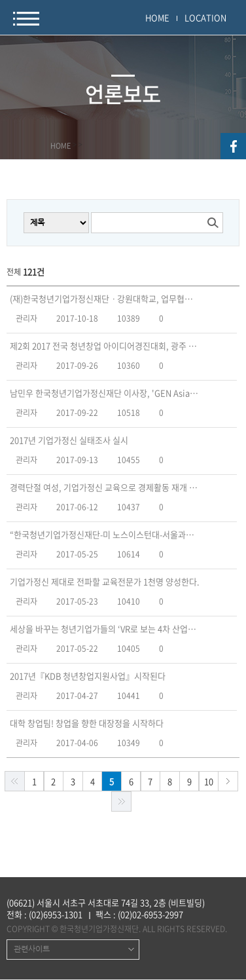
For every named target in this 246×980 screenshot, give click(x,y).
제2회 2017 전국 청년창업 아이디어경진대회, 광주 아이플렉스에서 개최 (105, 346)
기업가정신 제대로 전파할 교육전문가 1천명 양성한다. (105, 582)
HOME (157, 17)
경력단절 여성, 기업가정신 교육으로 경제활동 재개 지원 (105, 487)
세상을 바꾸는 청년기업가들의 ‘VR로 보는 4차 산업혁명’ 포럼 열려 (105, 629)
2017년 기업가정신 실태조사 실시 (69, 440)
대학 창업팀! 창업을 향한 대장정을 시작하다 (87, 723)
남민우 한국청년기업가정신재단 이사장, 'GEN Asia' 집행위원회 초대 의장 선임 (105, 393)
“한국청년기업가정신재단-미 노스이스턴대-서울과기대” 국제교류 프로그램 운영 (105, 535)
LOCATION (205, 17)
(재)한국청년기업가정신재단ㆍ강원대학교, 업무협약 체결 (105, 299)
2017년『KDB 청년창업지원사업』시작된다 (88, 676)
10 (209, 781)
